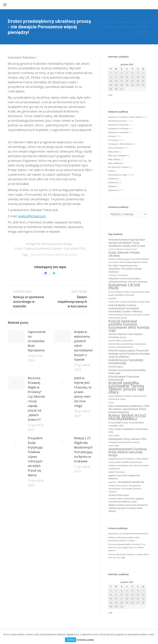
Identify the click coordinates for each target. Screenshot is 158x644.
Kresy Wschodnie (116, 148)
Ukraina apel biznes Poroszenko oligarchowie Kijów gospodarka (54, 255)
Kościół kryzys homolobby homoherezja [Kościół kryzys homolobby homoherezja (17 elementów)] (126, 362)
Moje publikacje (115, 163)
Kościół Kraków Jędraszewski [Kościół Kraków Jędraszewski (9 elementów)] (121, 341)
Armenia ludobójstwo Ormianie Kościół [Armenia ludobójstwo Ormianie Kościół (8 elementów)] (123, 249)
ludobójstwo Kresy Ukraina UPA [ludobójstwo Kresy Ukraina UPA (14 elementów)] (127, 439)
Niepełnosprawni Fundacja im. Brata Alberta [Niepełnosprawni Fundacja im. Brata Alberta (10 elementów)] (128, 459)
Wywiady (112, 186)
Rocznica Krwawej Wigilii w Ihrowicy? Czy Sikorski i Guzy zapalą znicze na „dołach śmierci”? (36, 399)
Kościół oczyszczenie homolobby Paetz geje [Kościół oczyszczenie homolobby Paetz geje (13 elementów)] (127, 372)
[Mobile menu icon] (5, 5)
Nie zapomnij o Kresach (119, 167)
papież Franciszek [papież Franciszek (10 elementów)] (117, 472)
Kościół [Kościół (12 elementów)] (112, 298)
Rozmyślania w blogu (57, 244)
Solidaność (113, 179)
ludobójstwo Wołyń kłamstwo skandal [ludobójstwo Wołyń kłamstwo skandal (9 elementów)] (124, 442)
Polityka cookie (85, 640)
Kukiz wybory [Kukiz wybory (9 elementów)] (114, 436)
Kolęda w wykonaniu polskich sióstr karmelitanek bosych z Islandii (84, 346)
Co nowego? (114, 140)
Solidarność (113, 182)
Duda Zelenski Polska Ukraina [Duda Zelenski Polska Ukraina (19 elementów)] (124, 254)
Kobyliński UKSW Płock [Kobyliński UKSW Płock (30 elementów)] (124, 287)
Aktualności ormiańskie (118, 125)
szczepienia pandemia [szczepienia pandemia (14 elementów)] (131, 482)
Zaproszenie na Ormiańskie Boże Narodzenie (37, 341)
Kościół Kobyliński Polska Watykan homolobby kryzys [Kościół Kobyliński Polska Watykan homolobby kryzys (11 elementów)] (126, 336)
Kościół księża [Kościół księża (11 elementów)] (115, 367)
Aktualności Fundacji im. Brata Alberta (125, 117)
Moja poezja (113, 152)
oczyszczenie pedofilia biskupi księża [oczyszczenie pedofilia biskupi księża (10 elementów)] (125, 462)
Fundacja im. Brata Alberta (120, 144)
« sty (110, 95)
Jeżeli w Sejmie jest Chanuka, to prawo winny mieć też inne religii (83, 392)
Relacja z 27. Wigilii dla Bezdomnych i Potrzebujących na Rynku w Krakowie (85, 450)
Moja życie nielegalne (118, 156)
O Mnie (111, 171)
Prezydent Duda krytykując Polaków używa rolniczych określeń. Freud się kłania (35, 457)
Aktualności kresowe (117, 121)
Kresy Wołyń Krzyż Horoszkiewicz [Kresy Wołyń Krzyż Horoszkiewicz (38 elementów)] (127, 417)
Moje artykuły (114, 159)
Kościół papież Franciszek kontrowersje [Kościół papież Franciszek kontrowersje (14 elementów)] (124, 378)
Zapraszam (113, 190)
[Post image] (16, 336)
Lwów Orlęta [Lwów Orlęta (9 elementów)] (114, 446)
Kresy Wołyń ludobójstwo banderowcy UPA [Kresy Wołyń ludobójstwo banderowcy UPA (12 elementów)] (128, 431)
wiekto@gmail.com (32, 216)
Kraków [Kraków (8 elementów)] (111, 403)
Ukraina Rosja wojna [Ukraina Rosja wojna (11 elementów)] (119, 495)
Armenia (112, 136)
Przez (38, 248)
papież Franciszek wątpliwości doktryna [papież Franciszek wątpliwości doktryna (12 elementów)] (124, 477)
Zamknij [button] (71, 640)
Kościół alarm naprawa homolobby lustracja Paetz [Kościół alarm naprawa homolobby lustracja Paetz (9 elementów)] (129, 302)
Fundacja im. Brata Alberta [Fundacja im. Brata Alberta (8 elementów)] (118, 275)
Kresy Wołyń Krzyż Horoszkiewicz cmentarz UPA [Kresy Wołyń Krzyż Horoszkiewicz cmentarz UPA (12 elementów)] (126, 424)
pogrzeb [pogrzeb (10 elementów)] (112, 482)
